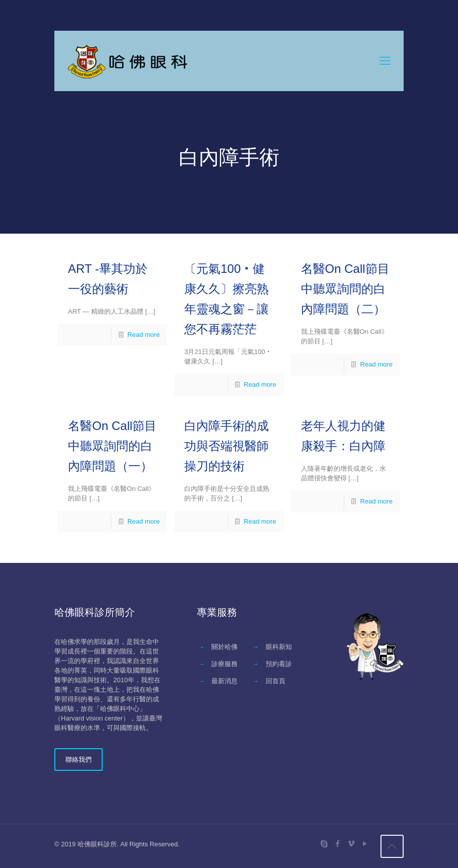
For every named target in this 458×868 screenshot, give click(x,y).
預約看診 (279, 664)
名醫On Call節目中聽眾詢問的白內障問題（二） (345, 289)
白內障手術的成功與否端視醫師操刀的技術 (226, 446)
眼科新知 (279, 647)
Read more (143, 335)
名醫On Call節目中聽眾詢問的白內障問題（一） (112, 446)
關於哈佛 (224, 647)
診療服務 (224, 664)
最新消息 (224, 681)
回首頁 (276, 681)
